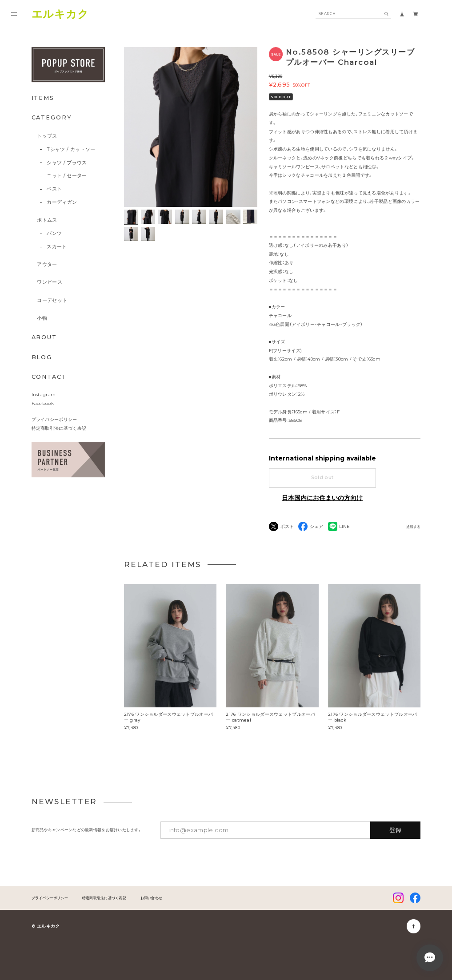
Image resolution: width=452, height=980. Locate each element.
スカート (57, 247)
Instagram (44, 394)
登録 (396, 830)
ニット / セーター (67, 176)
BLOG (42, 357)
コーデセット (52, 300)
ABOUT (44, 337)
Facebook (43, 403)
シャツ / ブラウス (67, 163)
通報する (413, 527)
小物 (42, 318)
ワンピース (50, 282)
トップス (47, 136)
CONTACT (49, 377)
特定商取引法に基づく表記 (59, 428)
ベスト (54, 189)
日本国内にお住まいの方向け (322, 498)
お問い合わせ (152, 898)
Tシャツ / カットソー (71, 149)
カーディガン (62, 202)
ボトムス (47, 220)
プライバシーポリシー (54, 419)
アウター (47, 264)
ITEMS (43, 98)
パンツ (54, 233)
